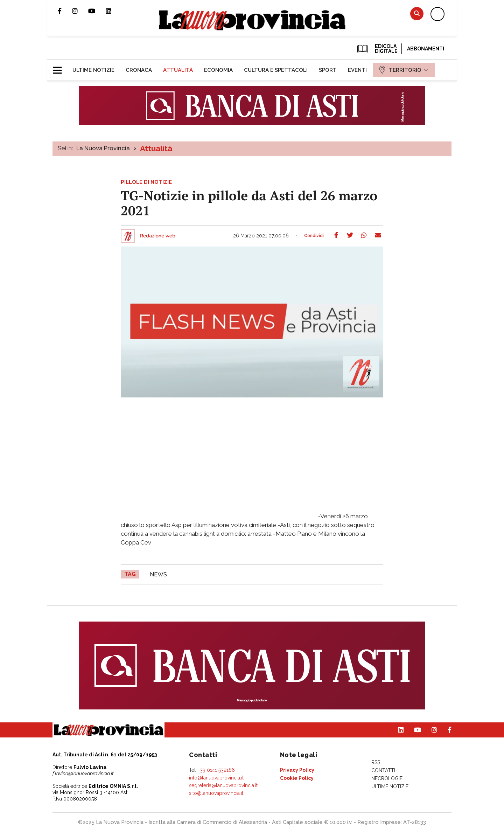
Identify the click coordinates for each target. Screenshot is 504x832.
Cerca (417, 13)
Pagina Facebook (65, 11)
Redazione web (158, 236)
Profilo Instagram (80, 11)
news (158, 574)
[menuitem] (93, 70)
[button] (60, 67)
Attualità (156, 148)
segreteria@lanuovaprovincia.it (223, 785)
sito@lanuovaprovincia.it (216, 793)
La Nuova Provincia (103, 148)
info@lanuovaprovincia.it (216, 778)
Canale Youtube (97, 11)
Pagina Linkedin (114, 11)
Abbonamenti (426, 49)
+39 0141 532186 (216, 770)
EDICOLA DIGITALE (377, 49)
